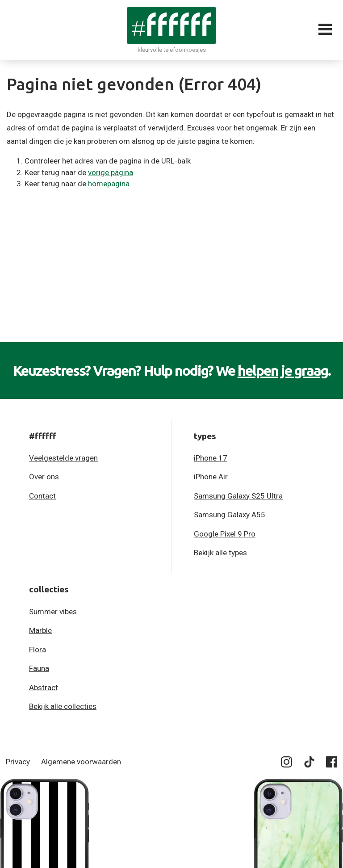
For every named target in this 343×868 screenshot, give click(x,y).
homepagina (109, 184)
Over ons (44, 477)
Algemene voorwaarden (81, 762)
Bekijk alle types (220, 553)
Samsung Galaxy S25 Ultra (238, 496)
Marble (40, 630)
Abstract (44, 688)
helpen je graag (283, 370)
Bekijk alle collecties (63, 706)
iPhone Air (211, 477)
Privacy (18, 762)
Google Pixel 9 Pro (225, 534)
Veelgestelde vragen (63, 458)
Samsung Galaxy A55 (230, 515)
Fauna (39, 668)
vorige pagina (111, 172)
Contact (42, 496)
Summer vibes (53, 612)
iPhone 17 (211, 458)
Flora (38, 650)
